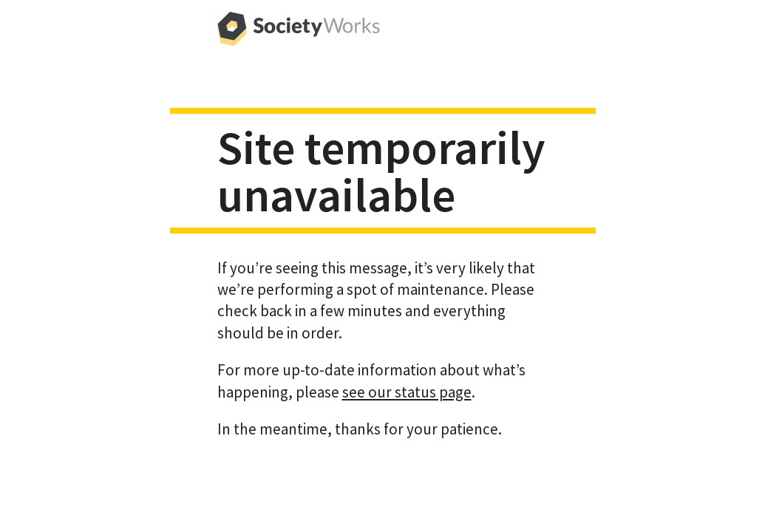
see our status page (407, 392)
